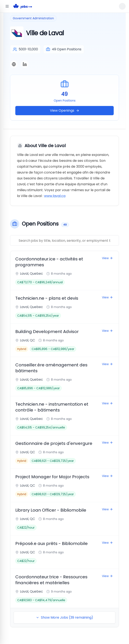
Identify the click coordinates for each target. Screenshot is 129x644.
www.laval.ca (55, 196)
